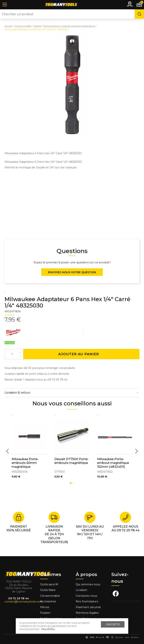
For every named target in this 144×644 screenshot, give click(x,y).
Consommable (50, 596)
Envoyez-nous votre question (72, 272)
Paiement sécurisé (88, 607)
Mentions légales (88, 613)
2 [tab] (73, 483)
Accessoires (48, 601)
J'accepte (113, 624)
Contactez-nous (86, 596)
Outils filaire (48, 590)
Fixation (45, 613)
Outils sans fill (49, 584)
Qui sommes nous (88, 584)
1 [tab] (71, 483)
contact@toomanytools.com (23, 602)
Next (136, 451)
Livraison (82, 590)
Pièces (45, 607)
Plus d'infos (48, 629)
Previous (7, 451)
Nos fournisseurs (87, 601)
